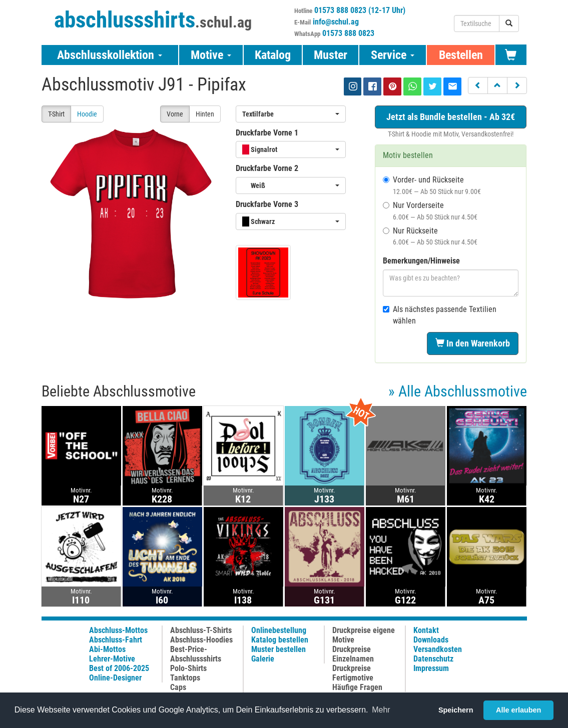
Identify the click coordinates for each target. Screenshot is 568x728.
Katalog (273, 55)
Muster (331, 55)
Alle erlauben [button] (518, 710)
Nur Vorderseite (430, 211)
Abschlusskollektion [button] (110, 55)
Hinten (205, 114)
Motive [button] (211, 55)
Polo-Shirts (188, 668)
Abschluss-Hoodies (201, 640)
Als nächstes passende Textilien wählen (440, 315)
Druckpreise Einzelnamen (353, 654)
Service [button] (393, 55)
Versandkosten (438, 649)
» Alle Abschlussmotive (458, 391)
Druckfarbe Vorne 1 (267, 133)
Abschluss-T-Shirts (201, 630)
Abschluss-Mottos (118, 630)
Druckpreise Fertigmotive (353, 673)
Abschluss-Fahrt (116, 640)
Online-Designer (115, 678)
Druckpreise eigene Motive (364, 635)
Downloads (431, 640)
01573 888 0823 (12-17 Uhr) (360, 10)
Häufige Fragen (357, 687)
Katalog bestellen (280, 640)
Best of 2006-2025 (119, 668)
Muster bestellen (278, 649)
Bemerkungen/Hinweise (421, 261)
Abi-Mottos (107, 649)
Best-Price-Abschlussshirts (196, 654)
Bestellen (461, 55)
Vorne (175, 114)
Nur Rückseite (430, 236)
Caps (178, 687)
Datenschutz (433, 659)
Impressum (431, 668)
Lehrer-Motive (112, 659)
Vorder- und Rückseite (432, 185)
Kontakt (426, 630)
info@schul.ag (336, 22)
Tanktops (185, 678)
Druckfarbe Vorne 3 (267, 204)
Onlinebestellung (279, 630)
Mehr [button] (381, 710)
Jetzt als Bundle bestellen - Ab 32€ (451, 117)
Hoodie (87, 114)
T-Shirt (56, 114)
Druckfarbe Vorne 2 (267, 168)
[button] (478, 85)
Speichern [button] (456, 710)
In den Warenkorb (473, 343)
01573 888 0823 (348, 33)
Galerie (263, 659)
